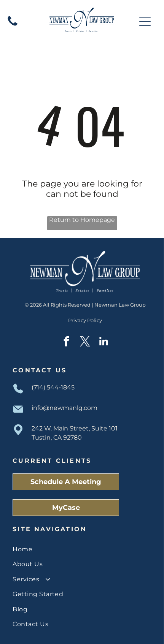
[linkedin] (104, 343)
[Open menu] (145, 21)
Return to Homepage (82, 220)
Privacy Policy (85, 320)
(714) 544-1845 (53, 387)
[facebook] (67, 343)
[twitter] (85, 343)
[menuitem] (82, 549)
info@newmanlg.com (64, 408)
